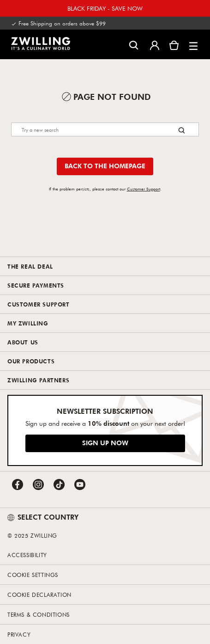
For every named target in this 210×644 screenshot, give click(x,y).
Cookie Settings (33, 575)
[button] (193, 44)
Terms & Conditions (39, 614)
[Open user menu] (155, 44)
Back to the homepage (105, 166)
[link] (41, 43)
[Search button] (182, 130)
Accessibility (27, 555)
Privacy (19, 634)
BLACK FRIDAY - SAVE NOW (105, 8)
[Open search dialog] (134, 45)
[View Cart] (174, 44)
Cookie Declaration (39, 595)
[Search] (105, 129)
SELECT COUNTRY (43, 517)
